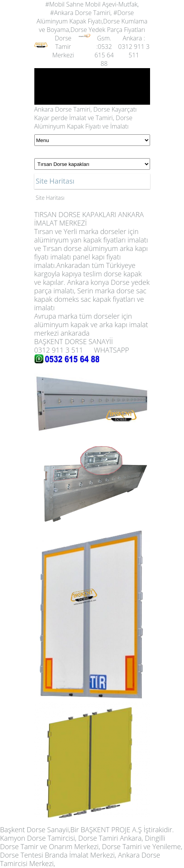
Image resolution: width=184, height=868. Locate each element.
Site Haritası (50, 198)
